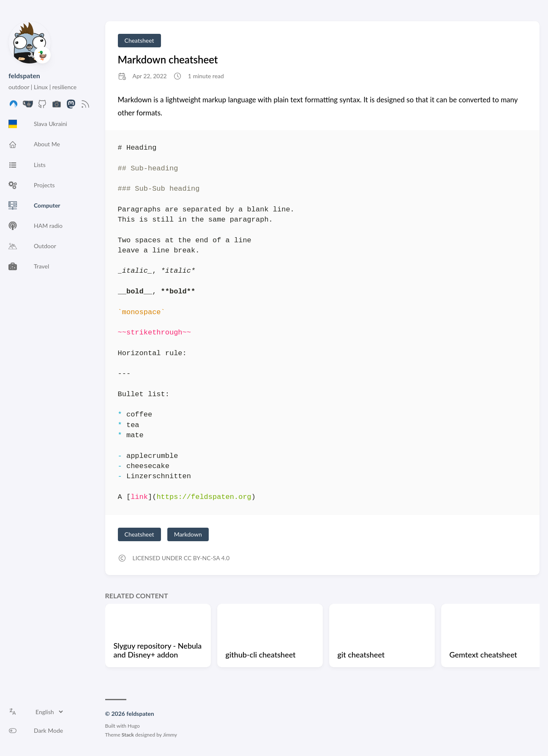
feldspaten (24, 75)
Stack (128, 735)
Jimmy (170, 735)
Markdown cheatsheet (168, 59)
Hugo (134, 726)
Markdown (188, 534)
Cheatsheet (139, 40)
